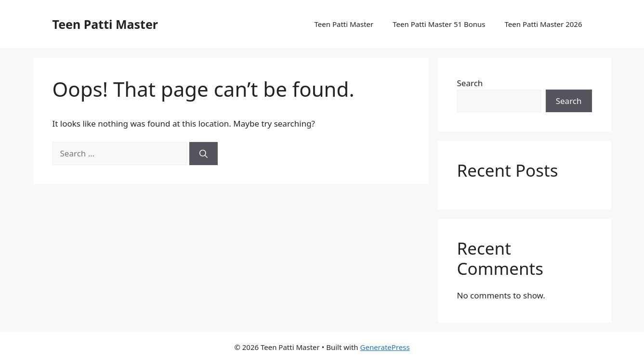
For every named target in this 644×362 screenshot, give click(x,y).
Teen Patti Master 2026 (544, 24)
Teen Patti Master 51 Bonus (439, 24)
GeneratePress (385, 347)
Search (470, 83)
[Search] (204, 154)
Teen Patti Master (105, 24)
